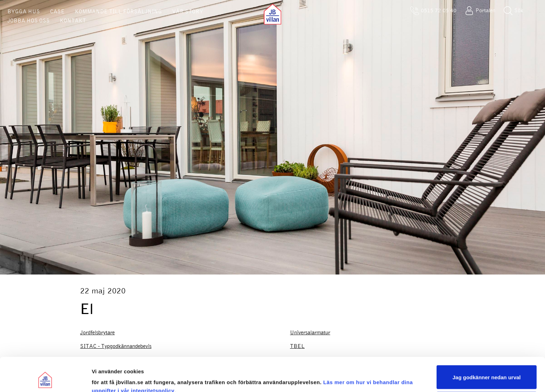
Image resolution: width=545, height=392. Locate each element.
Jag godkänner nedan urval (486, 345)
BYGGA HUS (24, 12)
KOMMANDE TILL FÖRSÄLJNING (118, 12)
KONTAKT (73, 21)
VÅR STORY (188, 12)
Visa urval (104, 378)
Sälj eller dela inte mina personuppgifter (487, 372)
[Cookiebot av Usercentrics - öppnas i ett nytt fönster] (45, 378)
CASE (57, 12)
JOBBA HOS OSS (29, 21)
